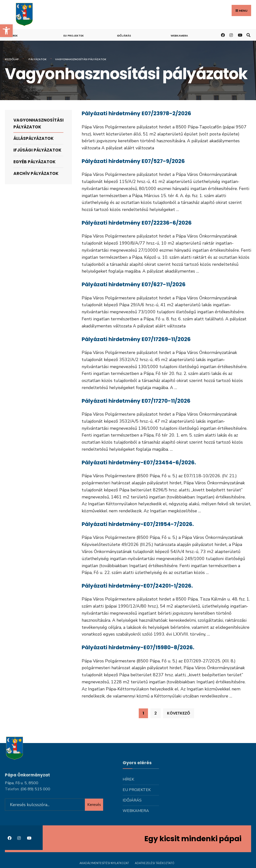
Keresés (94, 804)
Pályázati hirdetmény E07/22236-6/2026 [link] (137, 223)
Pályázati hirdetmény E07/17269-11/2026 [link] (136, 339)
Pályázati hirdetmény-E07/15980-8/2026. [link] (138, 647)
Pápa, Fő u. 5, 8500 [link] (22, 782)
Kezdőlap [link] (12, 59)
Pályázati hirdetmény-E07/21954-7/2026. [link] (138, 524)
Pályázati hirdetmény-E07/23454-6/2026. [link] (139, 462)
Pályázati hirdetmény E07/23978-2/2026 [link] (136, 113)
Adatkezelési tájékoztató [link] (155, 863)
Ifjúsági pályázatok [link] (37, 150)
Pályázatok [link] (38, 59)
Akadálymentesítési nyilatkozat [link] (104, 863)
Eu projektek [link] (74, 36)
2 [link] (156, 713)
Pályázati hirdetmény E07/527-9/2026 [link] (133, 161)
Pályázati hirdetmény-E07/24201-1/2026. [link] (137, 586)
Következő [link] (179, 713)
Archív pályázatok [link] (36, 173)
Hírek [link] (14, 36)
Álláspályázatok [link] (34, 138)
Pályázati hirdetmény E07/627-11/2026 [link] (134, 284)
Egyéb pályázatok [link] (34, 162)
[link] (6, 31)
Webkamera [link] (179, 36)
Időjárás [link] (124, 36)
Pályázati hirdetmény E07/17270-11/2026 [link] (136, 401)
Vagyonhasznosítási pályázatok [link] (38, 123)
